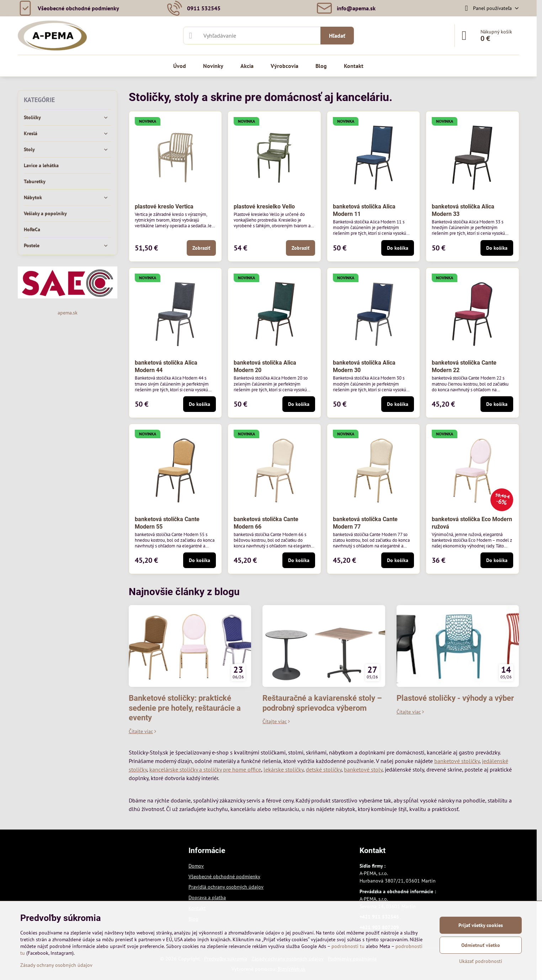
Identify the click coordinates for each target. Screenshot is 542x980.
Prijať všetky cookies (481, 925)
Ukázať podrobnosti (481, 961)
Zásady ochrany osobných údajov (56, 965)
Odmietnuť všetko (481, 945)
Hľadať (337, 36)
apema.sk (68, 313)
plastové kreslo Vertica (164, 206)
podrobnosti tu (348, 946)
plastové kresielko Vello (264, 206)
